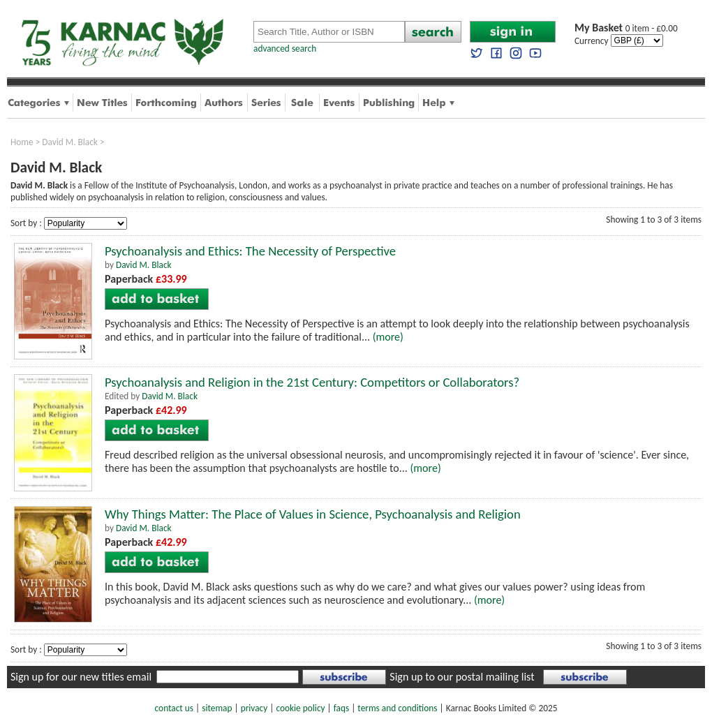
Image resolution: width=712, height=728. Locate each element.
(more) (388, 337)
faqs (341, 708)
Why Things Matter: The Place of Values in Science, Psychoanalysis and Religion (313, 514)
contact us (174, 708)
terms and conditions (397, 708)
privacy (254, 708)
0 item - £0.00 (626, 28)
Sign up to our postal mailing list (462, 677)
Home (22, 142)
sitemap (217, 708)
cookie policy (300, 708)
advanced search (285, 49)
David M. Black (70, 142)
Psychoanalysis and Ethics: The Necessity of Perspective (250, 251)
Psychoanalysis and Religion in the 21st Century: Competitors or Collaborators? (312, 382)
